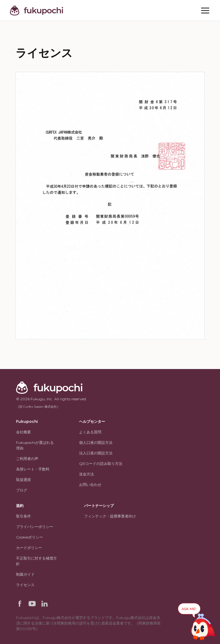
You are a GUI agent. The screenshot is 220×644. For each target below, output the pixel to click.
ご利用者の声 (27, 459)
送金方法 (87, 474)
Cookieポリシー (30, 537)
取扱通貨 (23, 480)
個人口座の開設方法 (96, 442)
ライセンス (25, 585)
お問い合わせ (90, 485)
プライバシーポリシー (35, 527)
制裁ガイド (25, 574)
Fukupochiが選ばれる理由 (35, 445)
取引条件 (23, 516)
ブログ (22, 490)
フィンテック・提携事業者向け (110, 516)
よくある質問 (90, 432)
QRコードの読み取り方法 (101, 464)
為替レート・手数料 (33, 469)
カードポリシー (29, 548)
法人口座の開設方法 (96, 453)
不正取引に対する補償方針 (36, 561)
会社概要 (23, 432)
